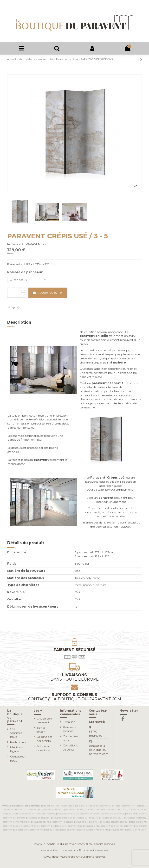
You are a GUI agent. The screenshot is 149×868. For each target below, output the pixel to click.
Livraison (69, 722)
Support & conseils (75, 697)
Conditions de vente (70, 747)
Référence (14, 244)
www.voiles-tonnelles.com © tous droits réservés (74, 850)
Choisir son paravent (44, 720)
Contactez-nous (18, 758)
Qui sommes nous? (16, 733)
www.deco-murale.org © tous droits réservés (74, 857)
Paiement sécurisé (70, 729)
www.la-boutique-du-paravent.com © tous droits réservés (74, 844)
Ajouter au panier (48, 292)
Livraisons (74, 677)
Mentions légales (16, 749)
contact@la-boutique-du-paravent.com (99, 750)
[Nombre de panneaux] (31, 280)
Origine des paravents (44, 739)
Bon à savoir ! (41, 730)
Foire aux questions (43, 748)
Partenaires (18, 742)
